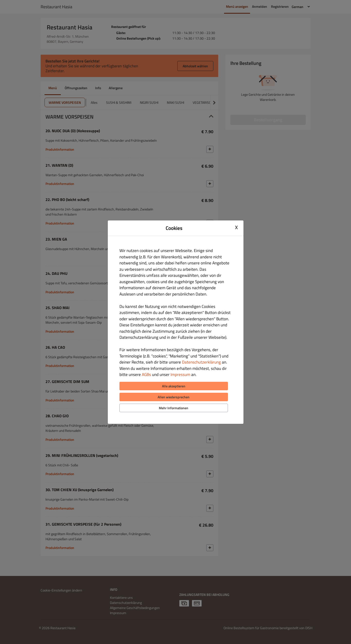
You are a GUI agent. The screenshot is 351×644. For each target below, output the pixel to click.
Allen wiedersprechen (174, 397)
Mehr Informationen (174, 408)
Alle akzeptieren (174, 386)
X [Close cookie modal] (236, 227)
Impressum (180, 374)
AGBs (146, 374)
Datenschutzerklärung (201, 362)
